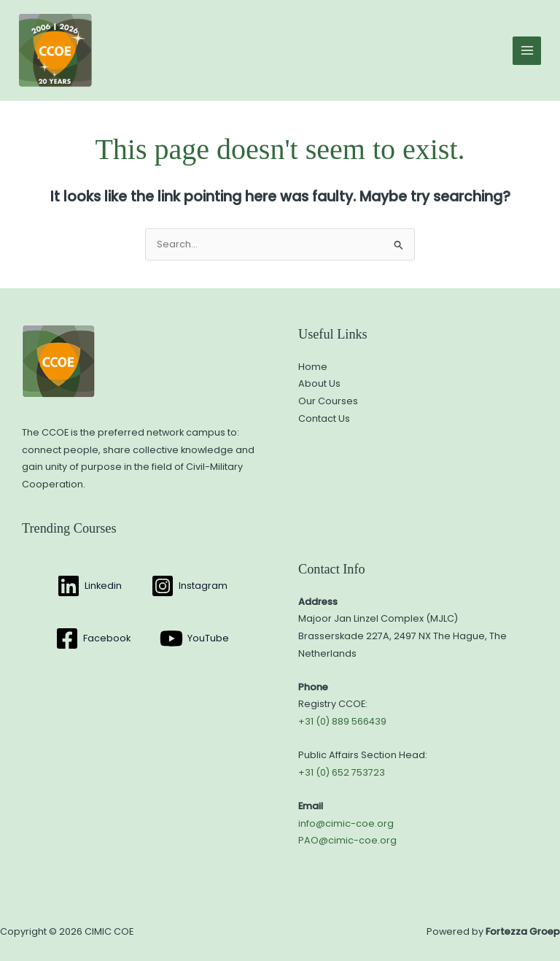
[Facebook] (93, 638)
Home (313, 367)
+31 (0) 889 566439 (342, 721)
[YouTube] (194, 638)
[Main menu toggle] (527, 51)
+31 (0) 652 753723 (342, 772)
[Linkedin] (89, 586)
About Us (319, 383)
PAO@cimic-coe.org (347, 840)
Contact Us (324, 418)
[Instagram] (189, 586)
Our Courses (328, 401)
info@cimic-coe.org (346, 823)
